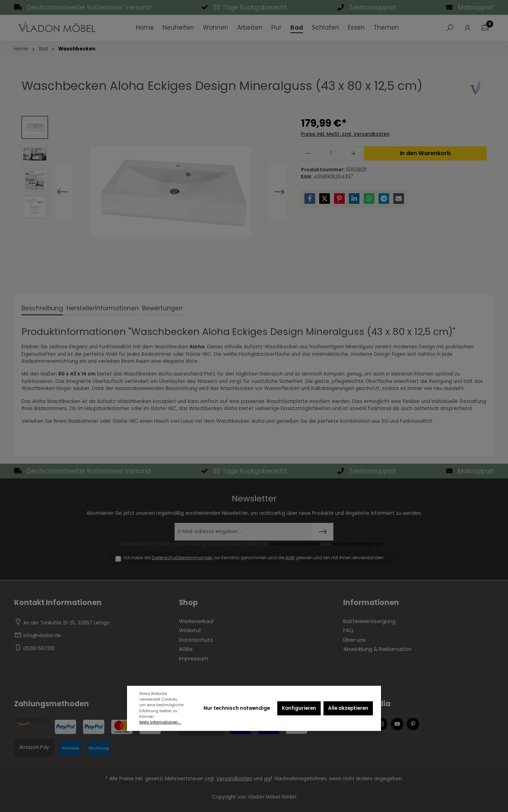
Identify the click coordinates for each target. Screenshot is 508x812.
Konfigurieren (299, 708)
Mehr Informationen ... (160, 722)
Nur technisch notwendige (237, 708)
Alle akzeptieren (348, 708)
